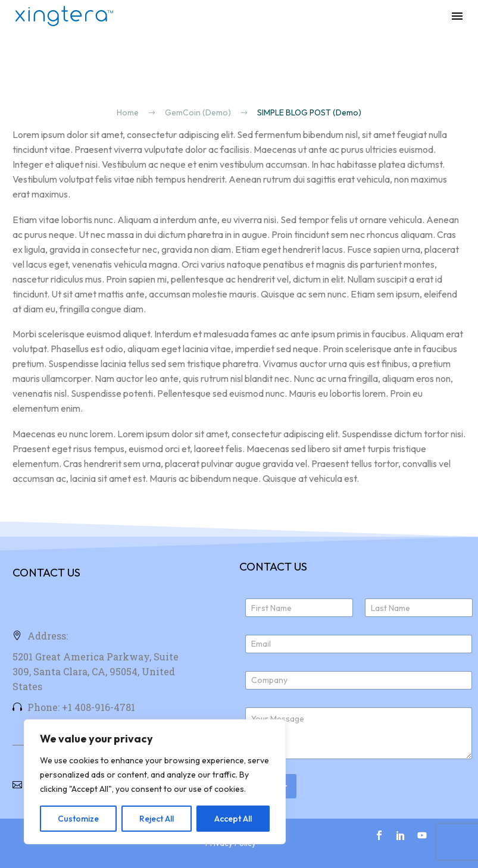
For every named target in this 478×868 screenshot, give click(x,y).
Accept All (233, 819)
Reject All (157, 819)
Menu (457, 16)
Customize (78, 819)
